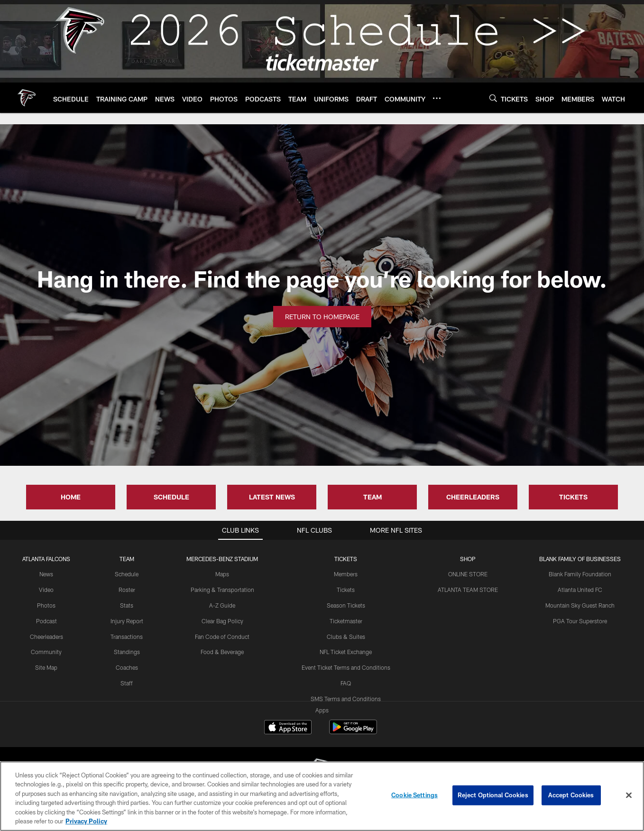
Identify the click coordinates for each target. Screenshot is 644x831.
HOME (71, 497)
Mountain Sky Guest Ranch (580, 605)
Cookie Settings (414, 795)
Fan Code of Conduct (222, 637)
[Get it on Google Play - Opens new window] (353, 732)
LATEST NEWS (272, 497)
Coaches (127, 667)
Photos (46, 605)
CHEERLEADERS (473, 497)
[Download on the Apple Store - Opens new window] (288, 728)
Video (46, 590)
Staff (127, 683)
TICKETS (573, 497)
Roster (127, 590)
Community (46, 652)
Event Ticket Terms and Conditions (346, 667)
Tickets (346, 590)
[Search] (493, 98)
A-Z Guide (222, 605)
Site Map (46, 667)
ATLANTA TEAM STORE (468, 590)
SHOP (468, 559)
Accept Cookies (571, 795)
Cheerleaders (46, 637)
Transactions (127, 637)
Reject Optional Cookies (493, 795)
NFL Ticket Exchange (346, 652)
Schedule (127, 574)
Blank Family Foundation (580, 574)
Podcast (46, 621)
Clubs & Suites (346, 637)
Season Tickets (346, 605)
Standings (127, 652)
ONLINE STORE (468, 574)
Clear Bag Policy (222, 621)
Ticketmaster (346, 621)
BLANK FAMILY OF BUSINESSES (580, 559)
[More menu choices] (437, 98)
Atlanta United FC (580, 590)
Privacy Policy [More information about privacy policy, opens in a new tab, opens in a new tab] (86, 821)
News (46, 574)
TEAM (373, 497)
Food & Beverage (222, 652)
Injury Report (127, 621)
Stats (127, 605)
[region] (322, 796)
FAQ (346, 683)
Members (346, 574)
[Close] (629, 795)
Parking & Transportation (222, 590)
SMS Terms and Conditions (346, 699)
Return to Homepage (322, 317)
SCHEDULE (171, 497)
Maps (222, 574)
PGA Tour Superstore (580, 621)
